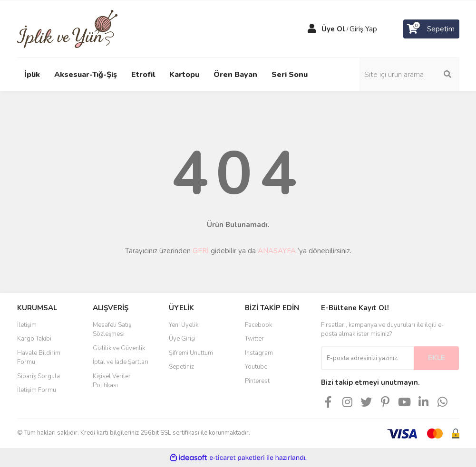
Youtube (256, 367)
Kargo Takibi (34, 339)
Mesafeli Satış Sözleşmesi (112, 330)
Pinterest (257, 381)
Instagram (259, 353)
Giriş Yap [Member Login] (363, 29)
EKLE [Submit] (437, 358)
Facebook (258, 325)
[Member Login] (312, 29)
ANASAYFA (277, 251)
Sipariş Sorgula (39, 376)
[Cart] (431, 29)
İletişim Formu (37, 390)
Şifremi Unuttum (191, 353)
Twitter (254, 339)
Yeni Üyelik (184, 325)
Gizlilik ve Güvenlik (119, 348)
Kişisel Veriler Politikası (112, 381)
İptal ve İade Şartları (121, 362)
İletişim (27, 325)
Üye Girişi (182, 339)
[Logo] (68, 29)
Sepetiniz (181, 367)
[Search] (409, 75)
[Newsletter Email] (367, 358)
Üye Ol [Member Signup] (333, 29)
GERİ (201, 251)
